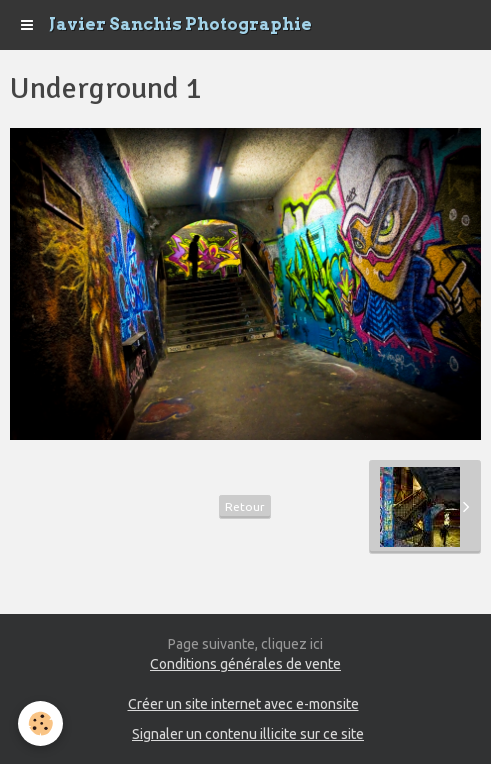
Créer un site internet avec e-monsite (243, 704)
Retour (245, 506)
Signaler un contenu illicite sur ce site (248, 734)
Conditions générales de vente (245, 664)
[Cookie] (40, 723)
